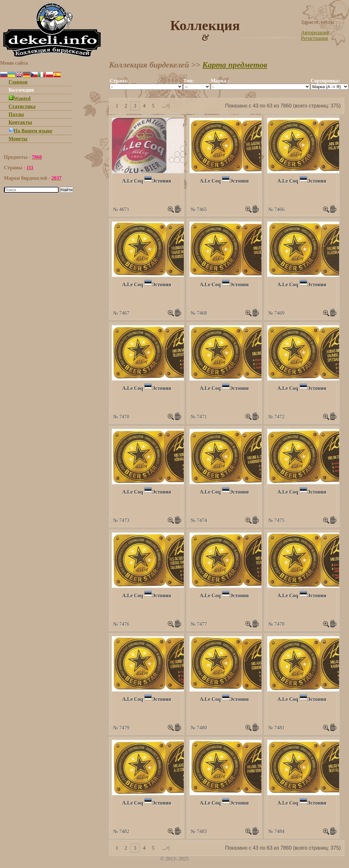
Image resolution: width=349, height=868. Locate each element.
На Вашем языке (30, 131)
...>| (166, 106)
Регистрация (315, 38)
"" (146, 87)
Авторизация (315, 32)
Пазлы (16, 114)
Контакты (20, 122)
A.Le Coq (132, 181)
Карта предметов (235, 65)
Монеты (18, 139)
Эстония (162, 181)
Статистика (22, 106)
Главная (18, 82)
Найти (67, 190)
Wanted (19, 98)
